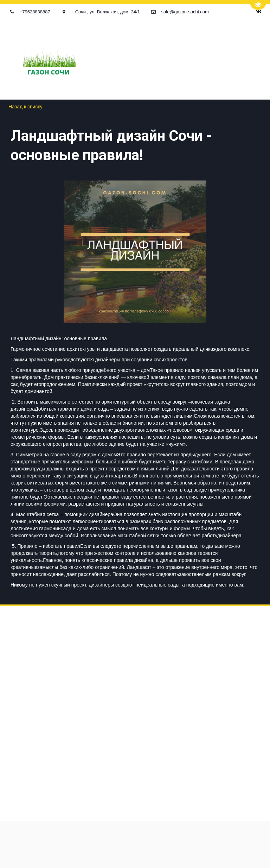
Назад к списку (25, 107)
